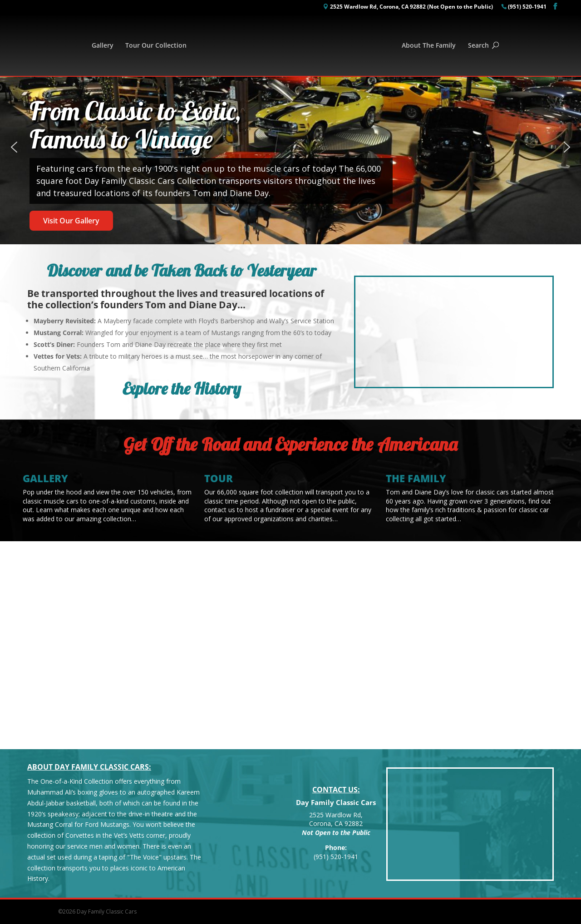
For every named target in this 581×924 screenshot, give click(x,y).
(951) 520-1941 (527, 7)
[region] (290, 147)
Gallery (103, 46)
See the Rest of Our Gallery (73, 678)
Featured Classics (73, 599)
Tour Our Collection (156, 46)
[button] (14, 147)
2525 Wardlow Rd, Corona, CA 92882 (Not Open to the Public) (411, 7)
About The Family (429, 46)
